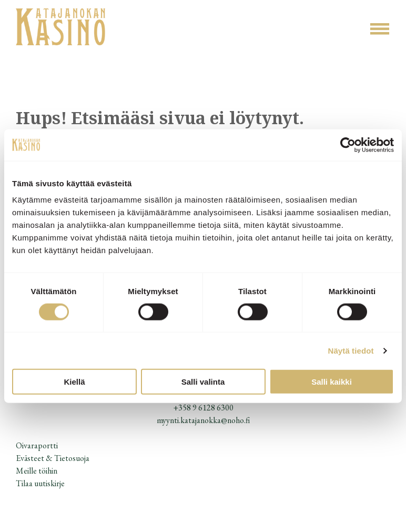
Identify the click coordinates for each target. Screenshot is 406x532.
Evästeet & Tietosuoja (53, 458)
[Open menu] (380, 29)
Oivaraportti (37, 445)
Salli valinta (203, 382)
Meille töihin (37, 471)
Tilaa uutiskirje (40, 483)
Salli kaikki (332, 382)
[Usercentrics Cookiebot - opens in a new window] (348, 145)
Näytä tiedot (351, 350)
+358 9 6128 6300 (203, 408)
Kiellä (74, 382)
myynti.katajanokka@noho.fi (203, 420)
